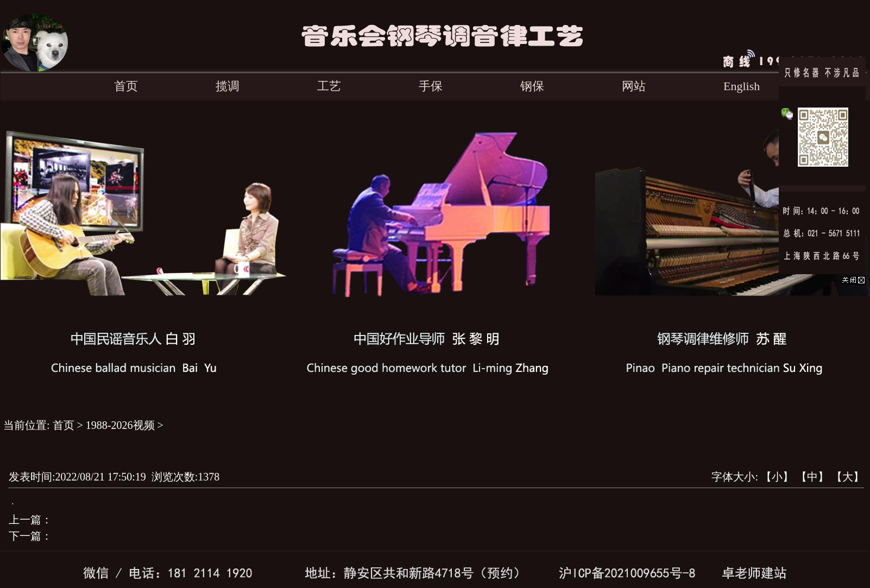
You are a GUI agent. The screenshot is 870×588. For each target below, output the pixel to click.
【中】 (812, 477)
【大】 (848, 477)
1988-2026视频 (120, 425)
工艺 (329, 86)
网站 (634, 86)
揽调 (228, 86)
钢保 (532, 86)
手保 (431, 86)
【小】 (777, 477)
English (742, 86)
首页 (126, 86)
